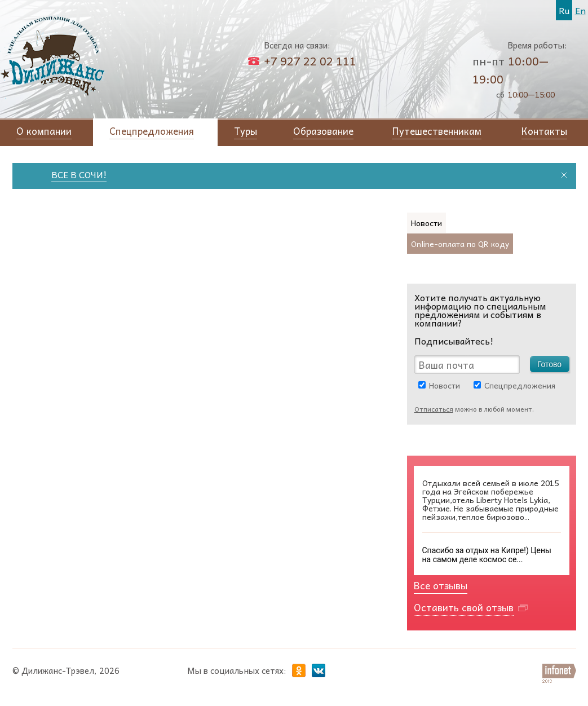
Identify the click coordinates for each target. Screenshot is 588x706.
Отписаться (434, 409)
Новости (445, 385)
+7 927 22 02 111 (310, 61)
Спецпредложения (520, 385)
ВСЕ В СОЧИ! (85, 174)
